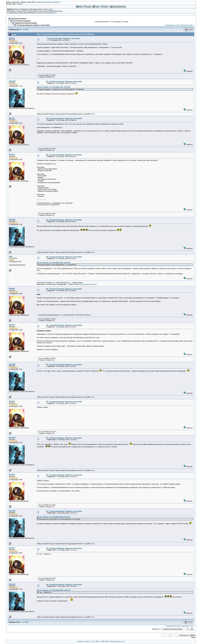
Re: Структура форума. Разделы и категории (64, 81)
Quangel (12, 81)
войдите (40, 2)
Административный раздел (26, 23)
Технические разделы (22, 21)
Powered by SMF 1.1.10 (85, 641)
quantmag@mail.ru (50, 13)
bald (11, 256)
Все (27, 29)
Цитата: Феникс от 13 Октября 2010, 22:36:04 (53, 87)
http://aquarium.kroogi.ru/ (88, 284)
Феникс (12, 38)
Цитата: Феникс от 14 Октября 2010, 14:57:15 (53, 590)
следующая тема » (187, 25)
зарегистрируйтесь (53, 2)
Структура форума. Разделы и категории (33, 25)
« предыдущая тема (172, 25)
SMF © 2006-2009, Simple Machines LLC (110, 641)
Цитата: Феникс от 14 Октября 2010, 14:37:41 (53, 517)
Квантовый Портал (19, 19)
